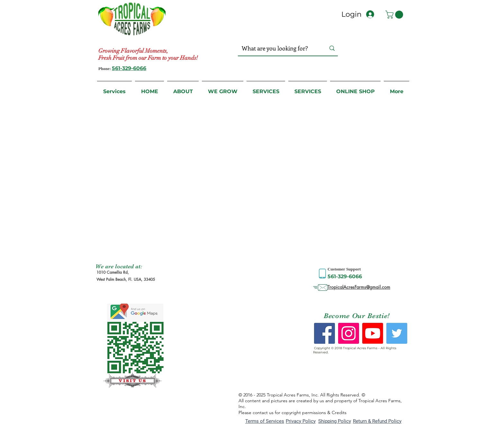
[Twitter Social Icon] (397, 333)
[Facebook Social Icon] (324, 333)
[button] (395, 15)
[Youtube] (373, 333)
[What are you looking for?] (277, 48)
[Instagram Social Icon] (349, 333)
